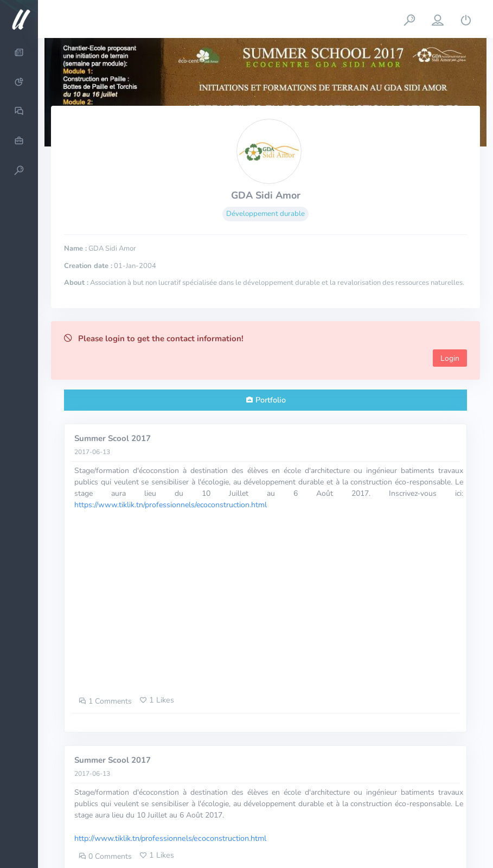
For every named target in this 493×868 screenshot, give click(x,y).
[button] (409, 19)
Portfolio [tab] (271, 400)
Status (462, 848)
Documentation (409, 848)
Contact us (455, 837)
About (410, 837)
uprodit (194, 848)
